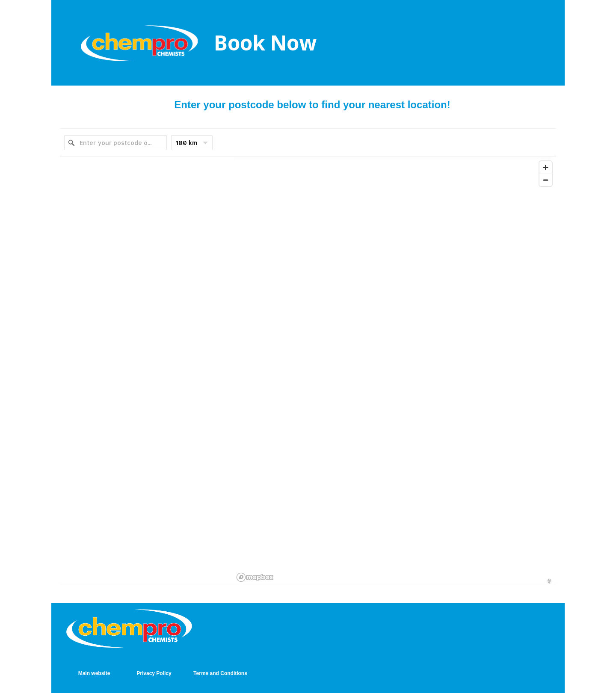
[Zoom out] (546, 180)
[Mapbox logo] (255, 577)
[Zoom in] (546, 167)
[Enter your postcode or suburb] (115, 143)
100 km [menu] (192, 145)
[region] (395, 371)
